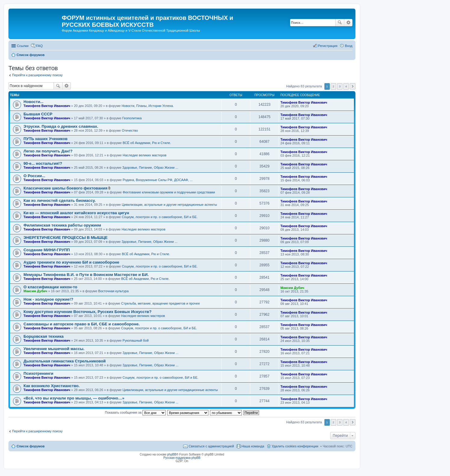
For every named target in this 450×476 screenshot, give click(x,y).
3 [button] (340, 86)
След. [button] (353, 86)
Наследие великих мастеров (144, 155)
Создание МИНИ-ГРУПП (47, 250)
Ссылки (23, 46)
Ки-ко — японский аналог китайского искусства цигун (76, 213)
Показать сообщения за (135, 412)
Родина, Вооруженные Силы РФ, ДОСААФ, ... (158, 180)
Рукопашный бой (136, 340)
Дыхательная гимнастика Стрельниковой (65, 361)
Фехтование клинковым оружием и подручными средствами (169, 192)
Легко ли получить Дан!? (48, 151)
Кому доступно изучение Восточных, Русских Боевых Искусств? (88, 312)
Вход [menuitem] (349, 46)
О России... (34, 176)
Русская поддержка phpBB (182, 458)
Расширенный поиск (348, 23)
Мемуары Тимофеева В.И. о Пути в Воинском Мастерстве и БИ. (86, 275)
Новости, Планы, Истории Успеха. (148, 106)
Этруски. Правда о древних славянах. (61, 126)
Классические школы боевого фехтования (66, 188)
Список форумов (31, 446)
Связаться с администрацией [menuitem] (211, 446)
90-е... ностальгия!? (43, 163)
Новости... (33, 102)
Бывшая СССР (38, 114)
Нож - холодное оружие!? (48, 299)
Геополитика (132, 118)
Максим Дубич (35, 291)
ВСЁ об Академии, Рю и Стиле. (147, 143)
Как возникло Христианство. (52, 386)
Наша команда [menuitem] (253, 446)
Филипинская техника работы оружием (62, 225)
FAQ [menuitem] (39, 46)
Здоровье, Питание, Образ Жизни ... (150, 168)
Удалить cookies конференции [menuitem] (295, 446)
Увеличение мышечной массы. (54, 349)
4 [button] (346, 86)
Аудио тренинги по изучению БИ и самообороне (71, 262)
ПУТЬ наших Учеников (45, 139)
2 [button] (333, 86)
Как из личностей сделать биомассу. (60, 200)
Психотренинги (38, 373)
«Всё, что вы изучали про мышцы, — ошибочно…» (74, 398)
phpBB (172, 454)
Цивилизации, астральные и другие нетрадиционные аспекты (169, 205)
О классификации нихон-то (50, 287)
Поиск (340, 23)
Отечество (130, 130)
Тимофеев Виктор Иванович (47, 106)
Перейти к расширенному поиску (37, 75)
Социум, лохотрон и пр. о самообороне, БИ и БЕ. (160, 217)
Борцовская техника (44, 336)
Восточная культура (113, 291)
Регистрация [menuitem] (328, 46)
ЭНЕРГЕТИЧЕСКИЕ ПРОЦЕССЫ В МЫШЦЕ (66, 238)
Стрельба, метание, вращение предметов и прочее (160, 303)
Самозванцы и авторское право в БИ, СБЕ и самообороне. (82, 324)
